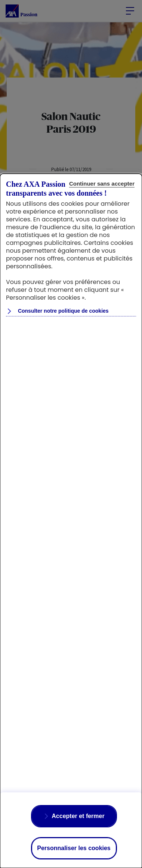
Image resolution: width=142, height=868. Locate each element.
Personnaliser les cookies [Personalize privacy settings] (74, 848)
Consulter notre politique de (63, 311)
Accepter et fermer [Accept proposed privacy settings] (78, 816)
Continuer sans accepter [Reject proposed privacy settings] (102, 184)
